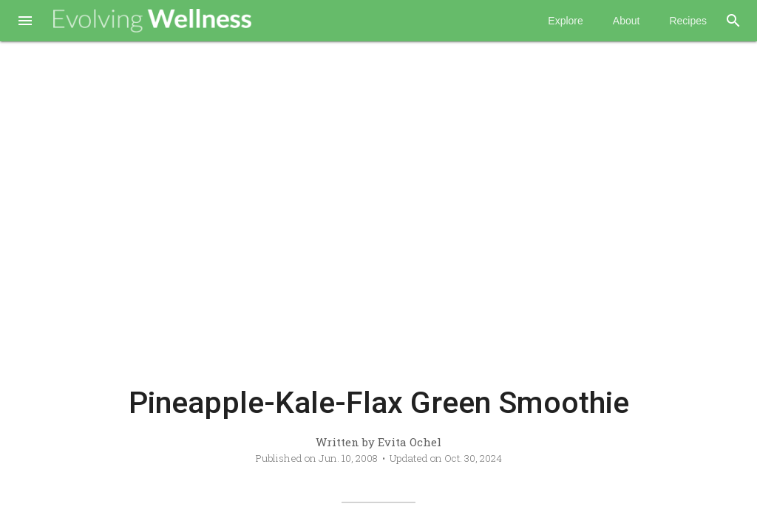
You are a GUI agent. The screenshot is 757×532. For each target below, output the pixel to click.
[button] (25, 22)
